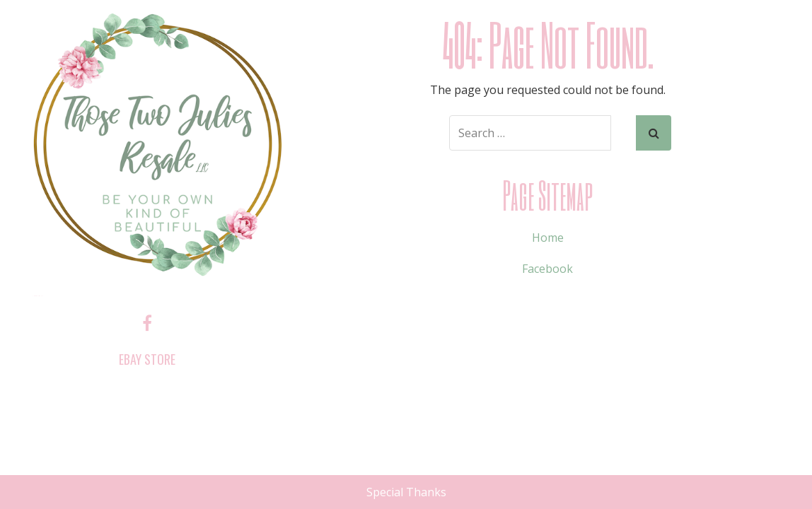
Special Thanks (406, 492)
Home (548, 238)
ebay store (147, 359)
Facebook (547, 269)
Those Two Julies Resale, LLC (37, 296)
